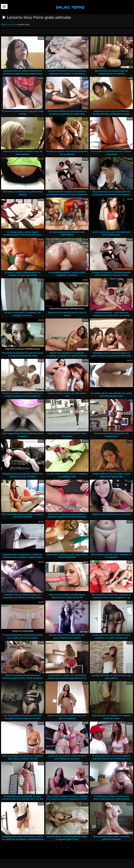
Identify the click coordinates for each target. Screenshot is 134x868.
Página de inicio (8, 24)
